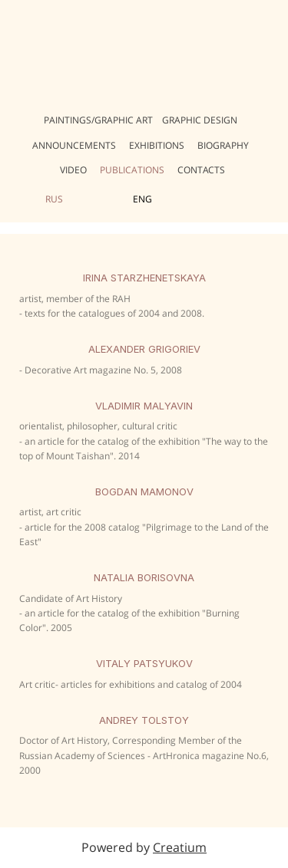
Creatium (180, 847)
